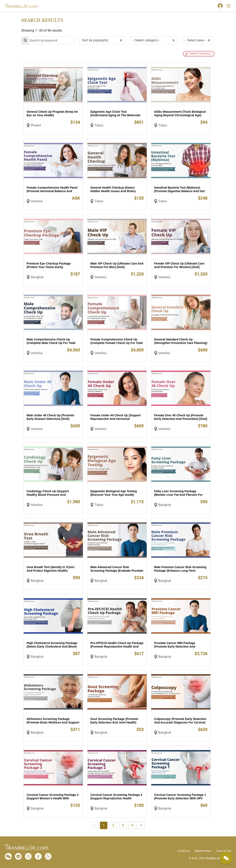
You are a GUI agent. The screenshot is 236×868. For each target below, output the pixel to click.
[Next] (141, 825)
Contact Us (184, 851)
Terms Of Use (224, 851)
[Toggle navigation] (229, 6)
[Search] (48, 40)
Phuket (36, 125)
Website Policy (203, 851)
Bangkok (37, 277)
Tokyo (99, 125)
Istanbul (37, 201)
